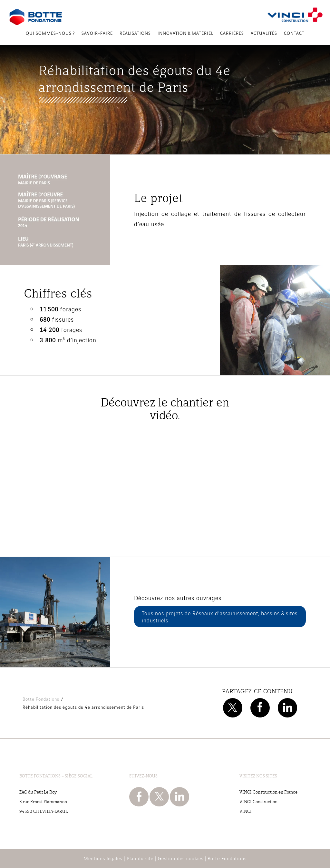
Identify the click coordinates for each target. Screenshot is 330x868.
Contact (294, 33)
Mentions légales (103, 858)
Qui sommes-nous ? (50, 33)
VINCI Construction (258, 801)
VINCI (246, 811)
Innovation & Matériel (185, 33)
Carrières (232, 33)
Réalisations (135, 33)
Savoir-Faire (97, 33)
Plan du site (140, 858)
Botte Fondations (227, 858)
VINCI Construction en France (268, 792)
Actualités (264, 33)
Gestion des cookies (181, 858)
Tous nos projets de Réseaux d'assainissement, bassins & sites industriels (220, 617)
